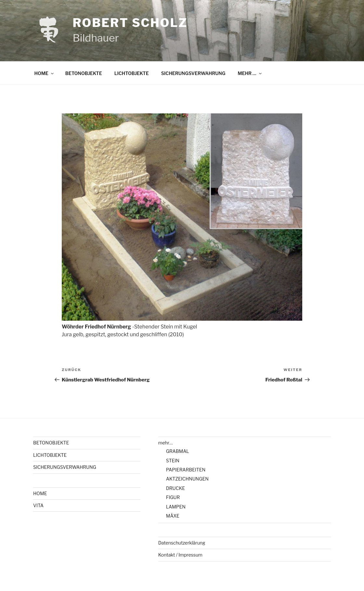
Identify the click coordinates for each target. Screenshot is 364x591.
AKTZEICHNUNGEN (187, 479)
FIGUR (173, 497)
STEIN (173, 461)
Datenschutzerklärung (182, 543)
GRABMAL (178, 451)
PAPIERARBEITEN (186, 470)
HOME (45, 73)
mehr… (166, 443)
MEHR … (250, 73)
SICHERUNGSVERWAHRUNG (193, 73)
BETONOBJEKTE (84, 73)
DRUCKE (175, 488)
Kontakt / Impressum (180, 555)
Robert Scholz (130, 23)
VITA (38, 505)
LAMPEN (176, 507)
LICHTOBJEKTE (132, 73)
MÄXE (173, 516)
